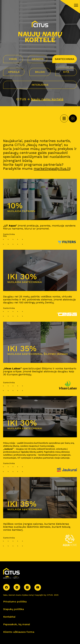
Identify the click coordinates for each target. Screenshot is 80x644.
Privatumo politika (15, 602)
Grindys (38, 59)
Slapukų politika (13, 609)
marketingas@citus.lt (52, 169)
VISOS (13, 59)
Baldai (40, 72)
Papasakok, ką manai (17, 624)
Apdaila (14, 72)
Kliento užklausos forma (19, 632)
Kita (66, 72)
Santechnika (65, 59)
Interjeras (40, 85)
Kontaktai (9, 617)
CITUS (21, 99)
